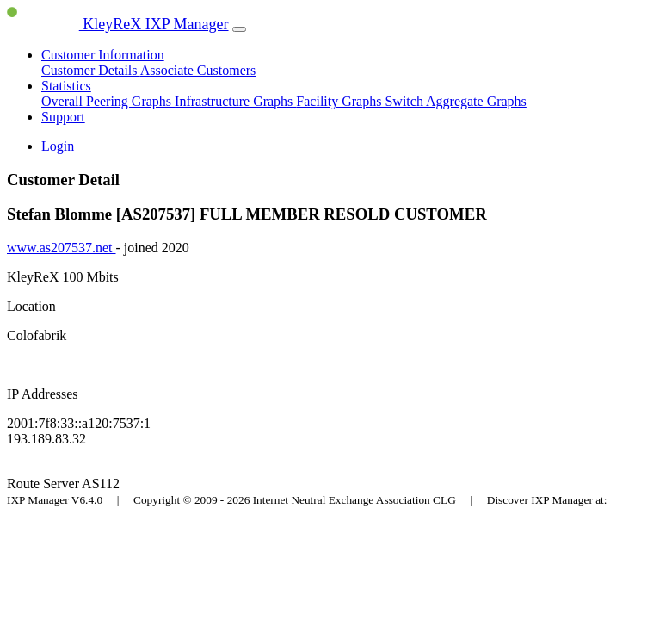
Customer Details (91, 70)
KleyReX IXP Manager (118, 24)
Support (63, 117)
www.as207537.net (62, 248)
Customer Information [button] (103, 55)
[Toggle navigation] (239, 29)
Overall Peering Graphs (108, 101)
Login (58, 146)
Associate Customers (198, 70)
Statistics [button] (66, 86)
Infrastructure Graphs (235, 101)
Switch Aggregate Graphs (455, 101)
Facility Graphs (340, 101)
